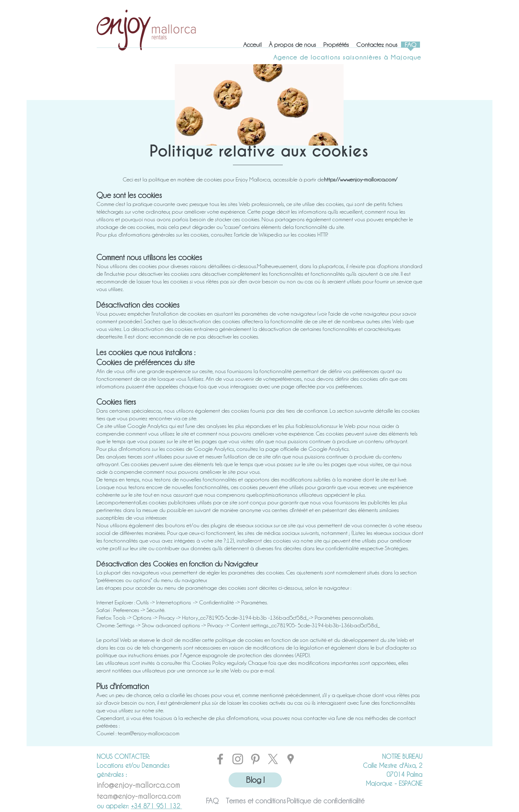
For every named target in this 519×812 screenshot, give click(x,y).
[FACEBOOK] (220, 759)
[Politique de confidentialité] (326, 801)
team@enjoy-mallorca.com (149, 733)
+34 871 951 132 (156, 806)
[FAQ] (212, 801)
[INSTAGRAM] (238, 759)
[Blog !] (255, 780)
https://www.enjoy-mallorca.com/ (361, 179)
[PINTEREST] (255, 759)
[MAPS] (291, 759)
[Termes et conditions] (256, 801)
